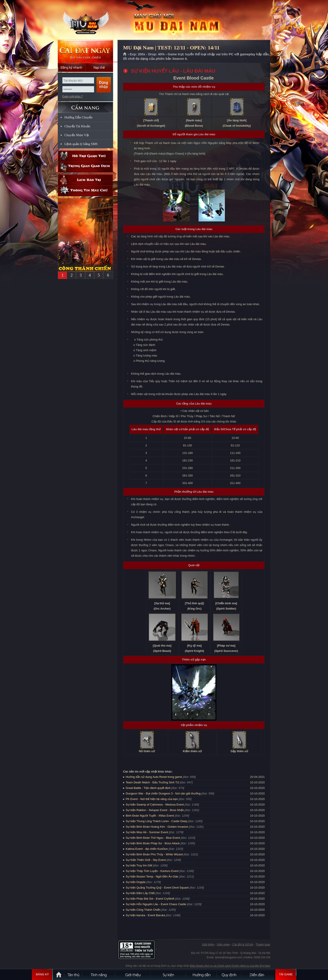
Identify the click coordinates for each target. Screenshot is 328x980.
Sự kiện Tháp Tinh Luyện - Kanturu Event (152, 871)
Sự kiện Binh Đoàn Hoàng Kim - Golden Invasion (157, 827)
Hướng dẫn (202, 974)
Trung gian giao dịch (85, 167)
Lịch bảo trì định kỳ (85, 180)
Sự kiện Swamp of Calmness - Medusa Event (155, 805)
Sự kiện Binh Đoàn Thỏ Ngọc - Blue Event (153, 838)
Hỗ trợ (85, 156)
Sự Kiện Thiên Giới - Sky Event (146, 860)
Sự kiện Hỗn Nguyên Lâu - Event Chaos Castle (156, 904)
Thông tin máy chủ (85, 191)
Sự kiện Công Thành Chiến (143, 910)
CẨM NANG (85, 106)
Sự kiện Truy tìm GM (139, 865)
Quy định (229, 974)
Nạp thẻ (99, 68)
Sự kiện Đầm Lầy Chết (140, 893)
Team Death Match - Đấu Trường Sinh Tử (152, 782)
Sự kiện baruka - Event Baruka (145, 915)
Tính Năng (99, 974)
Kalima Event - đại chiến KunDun (147, 849)
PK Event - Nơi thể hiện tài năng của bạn (152, 799)
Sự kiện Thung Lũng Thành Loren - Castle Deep (156, 821)
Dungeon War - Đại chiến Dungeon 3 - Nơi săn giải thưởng (163, 793)
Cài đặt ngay (85, 51)
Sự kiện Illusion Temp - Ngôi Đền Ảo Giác (152, 876)
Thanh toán (263, 944)
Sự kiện (168, 974)
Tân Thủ (73, 974)
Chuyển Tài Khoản (77, 126)
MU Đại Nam (85, 20)
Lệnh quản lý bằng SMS (81, 144)
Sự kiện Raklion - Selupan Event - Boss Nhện (155, 810)
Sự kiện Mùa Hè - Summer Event (147, 832)
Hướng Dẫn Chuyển (78, 117)
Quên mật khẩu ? (72, 97)
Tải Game (286, 974)
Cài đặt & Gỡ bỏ (243, 944)
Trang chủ (125, 54)
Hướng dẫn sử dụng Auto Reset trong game (154, 777)
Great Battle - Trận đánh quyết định (148, 788)
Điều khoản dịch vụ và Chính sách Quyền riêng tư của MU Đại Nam (230, 966)
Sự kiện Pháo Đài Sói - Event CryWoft (150, 899)
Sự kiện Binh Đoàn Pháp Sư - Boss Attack (153, 843)
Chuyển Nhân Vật (77, 135)
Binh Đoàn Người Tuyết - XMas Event (150, 816)
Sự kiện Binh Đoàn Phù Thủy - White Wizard (154, 854)
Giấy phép (223, 944)
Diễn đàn (258, 974)
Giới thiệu (208, 944)
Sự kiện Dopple (136, 882)
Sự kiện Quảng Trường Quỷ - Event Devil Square (157, 888)
